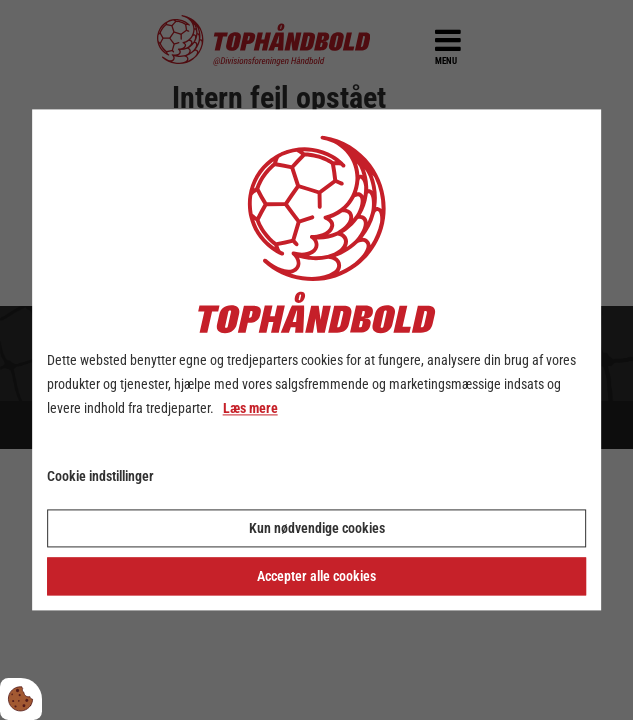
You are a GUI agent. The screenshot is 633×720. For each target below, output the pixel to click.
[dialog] (317, 359)
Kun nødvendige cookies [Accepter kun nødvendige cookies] (317, 529)
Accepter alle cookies (316, 577)
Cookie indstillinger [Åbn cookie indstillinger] (100, 477)
